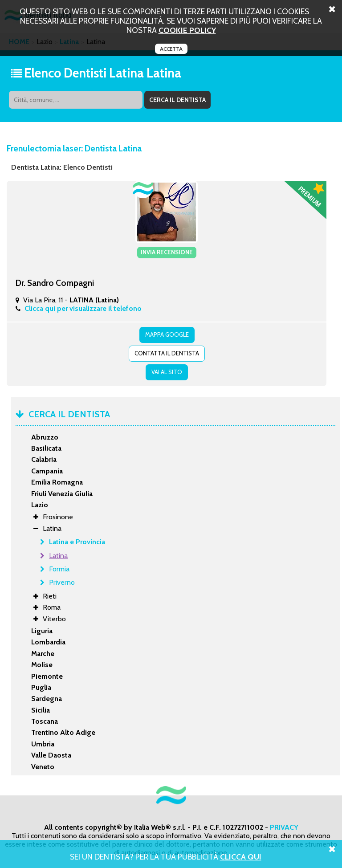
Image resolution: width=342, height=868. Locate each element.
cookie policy (187, 30)
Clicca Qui (241, 857)
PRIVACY (284, 827)
